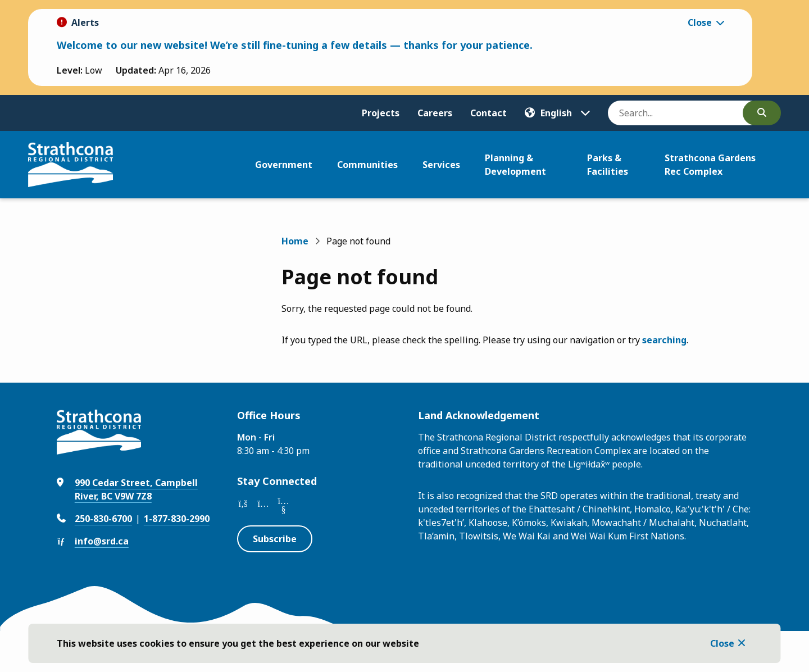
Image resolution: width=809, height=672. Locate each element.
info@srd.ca (102, 541)
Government (284, 165)
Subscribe (275, 539)
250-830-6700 (103, 519)
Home (295, 241)
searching (664, 340)
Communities (367, 165)
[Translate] (557, 113)
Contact (488, 113)
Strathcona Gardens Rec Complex (710, 165)
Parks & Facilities (608, 165)
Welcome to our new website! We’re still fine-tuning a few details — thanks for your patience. (295, 45)
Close (722, 643)
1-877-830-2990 (177, 519)
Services (441, 165)
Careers (435, 113)
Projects (381, 113)
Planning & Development (515, 165)
